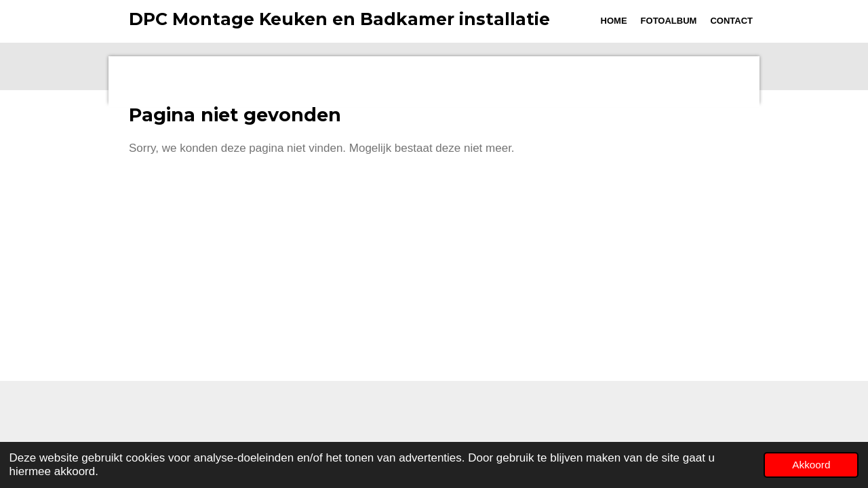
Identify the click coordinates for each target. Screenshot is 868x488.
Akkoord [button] (811, 465)
